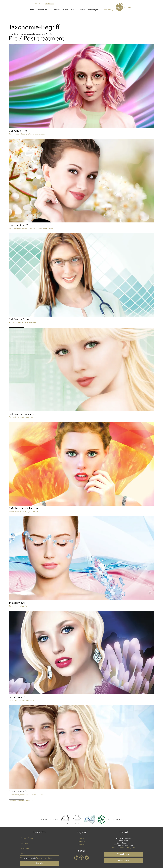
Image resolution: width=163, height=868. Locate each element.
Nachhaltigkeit (94, 10)
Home (32, 10)
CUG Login (49, 4)
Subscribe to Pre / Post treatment (21, 801)
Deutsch (82, 842)
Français (81, 845)
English (81, 838)
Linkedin (76, 858)
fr (41, 4)
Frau (24, 838)
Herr (31, 838)
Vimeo (87, 858)
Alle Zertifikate (115, 819)
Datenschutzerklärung (44, 858)
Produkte (56, 10)
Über (73, 10)
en (39, 4)
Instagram (81, 858)
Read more (81, 92)
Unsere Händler (123, 854)
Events (65, 10)
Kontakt (82, 10)
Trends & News (43, 10)
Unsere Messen (123, 860)
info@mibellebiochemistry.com (123, 848)
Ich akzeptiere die (37, 858)
